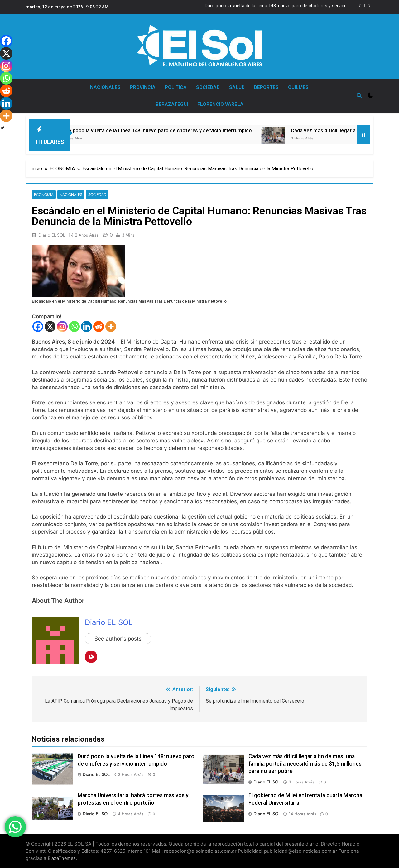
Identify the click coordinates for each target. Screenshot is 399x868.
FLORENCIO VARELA (220, 104)
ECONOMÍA (44, 195)
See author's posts (118, 639)
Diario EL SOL (52, 235)
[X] (50, 327)
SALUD (237, 87)
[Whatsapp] (74, 327)
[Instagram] (62, 327)
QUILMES (298, 87)
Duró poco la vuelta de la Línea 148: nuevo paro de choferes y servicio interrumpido (276, 6)
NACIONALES (105, 87)
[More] (111, 327)
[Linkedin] (87, 327)
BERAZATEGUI (172, 104)
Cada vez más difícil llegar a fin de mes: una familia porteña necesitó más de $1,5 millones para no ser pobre (305, 764)
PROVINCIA (143, 87)
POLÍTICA (176, 87)
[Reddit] (99, 327)
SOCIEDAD (208, 87)
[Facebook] (38, 327)
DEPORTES (266, 87)
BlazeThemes (62, 858)
